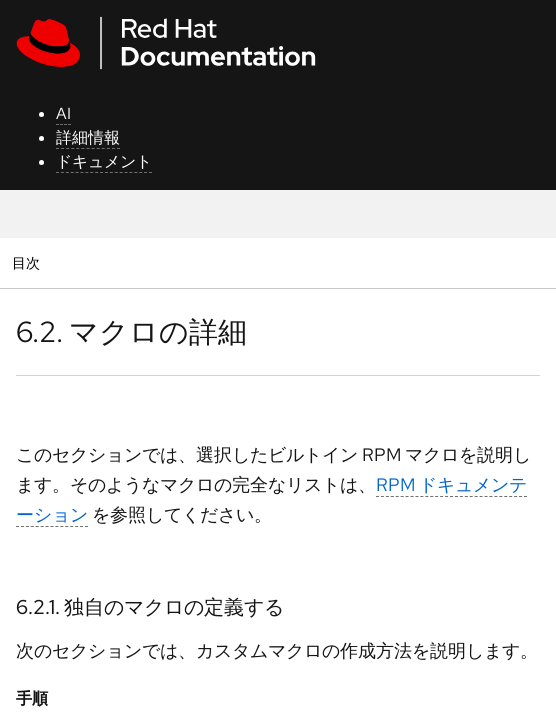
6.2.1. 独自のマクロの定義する (150, 607)
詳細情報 (88, 137)
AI (63, 113)
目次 (28, 262)
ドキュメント (104, 161)
